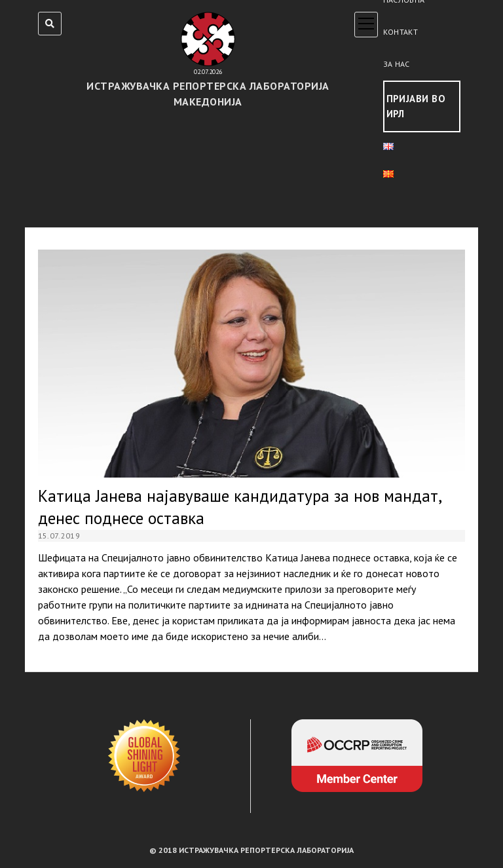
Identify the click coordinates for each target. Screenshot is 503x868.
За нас (397, 64)
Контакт (401, 32)
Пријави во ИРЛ (416, 106)
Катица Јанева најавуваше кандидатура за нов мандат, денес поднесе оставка (252, 364)
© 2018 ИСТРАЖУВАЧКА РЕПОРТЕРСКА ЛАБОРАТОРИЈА (251, 850)
